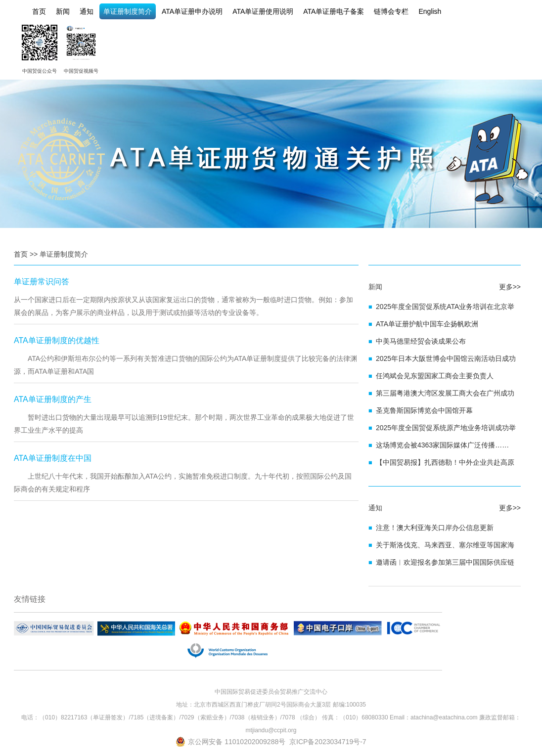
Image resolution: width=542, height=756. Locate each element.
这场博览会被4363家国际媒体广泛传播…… (442, 445)
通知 (87, 11)
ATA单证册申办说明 (192, 11)
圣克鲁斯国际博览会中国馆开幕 (424, 410)
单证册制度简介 (128, 11)
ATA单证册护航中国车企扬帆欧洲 (427, 324)
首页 (39, 11)
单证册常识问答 (42, 282)
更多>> (510, 287)
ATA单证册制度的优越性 (57, 340)
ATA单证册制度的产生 (53, 399)
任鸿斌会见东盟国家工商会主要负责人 (435, 376)
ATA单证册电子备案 (334, 11)
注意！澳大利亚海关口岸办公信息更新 (435, 528)
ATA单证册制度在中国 (53, 458)
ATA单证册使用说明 (263, 11)
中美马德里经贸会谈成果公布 (421, 341)
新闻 (63, 11)
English (430, 11)
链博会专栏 (391, 11)
